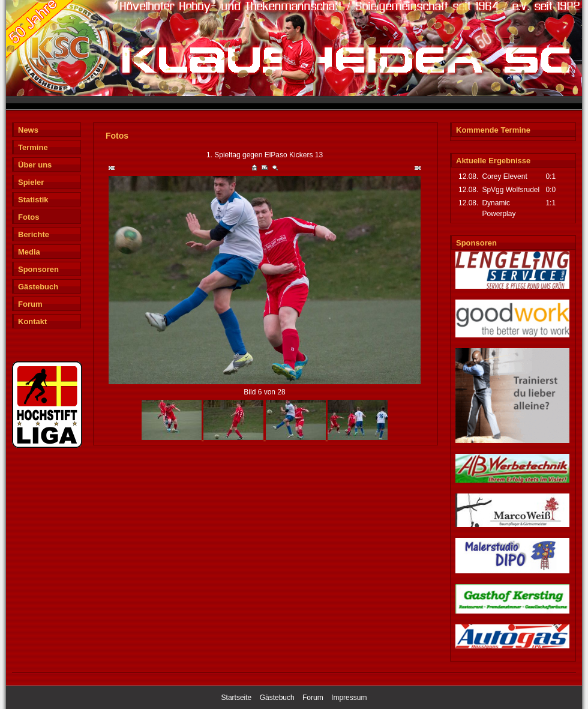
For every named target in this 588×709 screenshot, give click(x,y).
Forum (30, 304)
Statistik (33, 200)
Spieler (31, 182)
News (28, 130)
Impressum (349, 698)
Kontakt (32, 321)
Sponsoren (38, 269)
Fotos (28, 217)
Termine (33, 147)
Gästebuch (38, 287)
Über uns (35, 165)
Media (29, 252)
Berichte (34, 234)
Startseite (237, 698)
